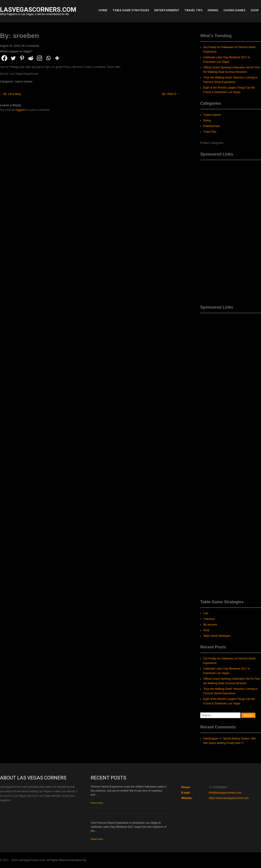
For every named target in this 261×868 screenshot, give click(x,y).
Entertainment (167, 10)
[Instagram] (39, 58)
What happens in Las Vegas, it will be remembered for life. (38, 12)
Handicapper (211, 739)
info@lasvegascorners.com (225, 793)
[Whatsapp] (48, 58)
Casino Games (234, 10)
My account (210, 625)
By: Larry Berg (10, 94)
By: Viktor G (171, 94)
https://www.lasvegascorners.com (229, 798)
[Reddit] (31, 58)
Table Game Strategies (131, 10)
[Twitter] (13, 58)
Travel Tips (193, 10)
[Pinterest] (22, 58)
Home (103, 10)
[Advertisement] (231, 231)
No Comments (30, 46)
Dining (213, 10)
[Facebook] (4, 58)
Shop (255, 10)
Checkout (209, 619)
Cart (206, 613)
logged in (21, 110)
